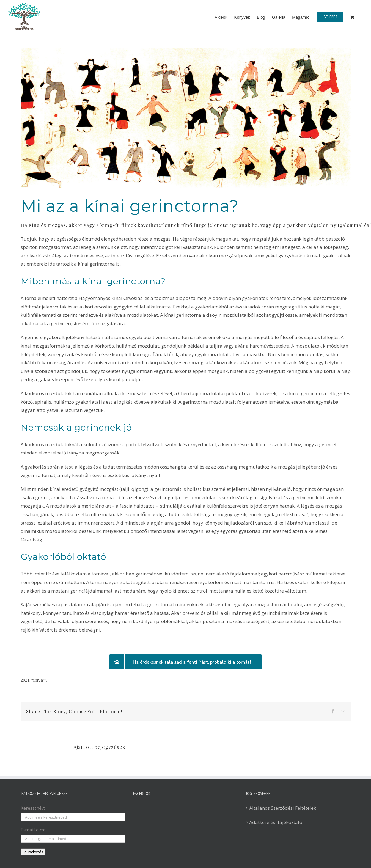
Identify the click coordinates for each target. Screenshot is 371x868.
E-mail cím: (33, 830)
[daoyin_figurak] (186, 118)
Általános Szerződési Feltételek (283, 808)
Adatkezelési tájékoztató (276, 822)
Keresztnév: (33, 808)
